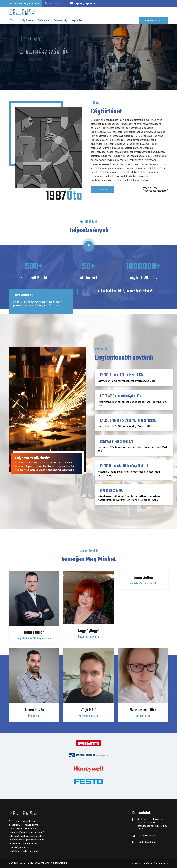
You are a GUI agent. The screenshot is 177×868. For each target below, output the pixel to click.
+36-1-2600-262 (55, 3)
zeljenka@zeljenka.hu (83, 3)
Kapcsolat (77, 20)
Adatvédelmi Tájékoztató (143, 863)
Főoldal (13, 20)
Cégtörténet (28, 20)
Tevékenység (60, 20)
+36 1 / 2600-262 (147, 842)
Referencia (44, 20)
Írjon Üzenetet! (152, 20)
